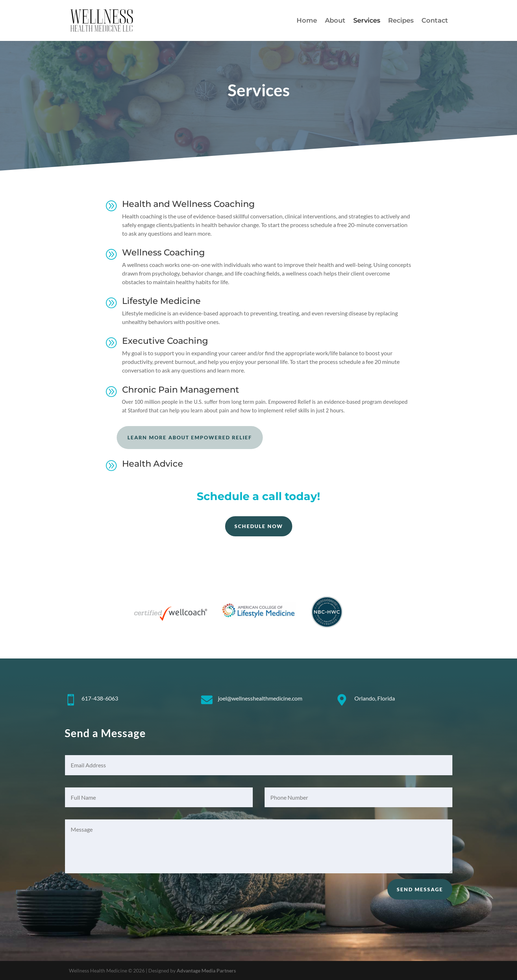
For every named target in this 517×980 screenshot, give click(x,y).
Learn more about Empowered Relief (190, 437)
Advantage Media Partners (206, 970)
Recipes (401, 21)
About (335, 21)
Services (367, 21)
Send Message (420, 889)
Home (307, 21)
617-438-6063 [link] (100, 698)
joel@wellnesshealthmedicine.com (260, 698)
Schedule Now (259, 526)
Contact (435, 21)
